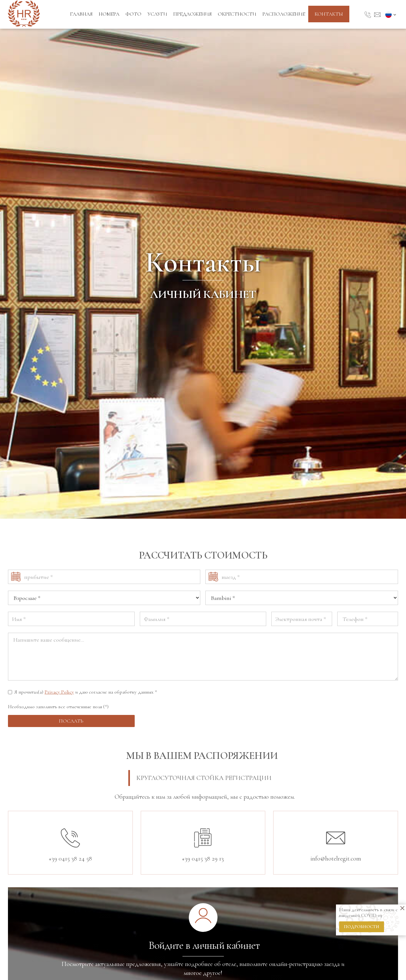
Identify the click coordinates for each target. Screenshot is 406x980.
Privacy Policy (59, 692)
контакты (329, 14)
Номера (109, 14)
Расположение (284, 14)
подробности (362, 927)
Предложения (192, 14)
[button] (392, 14)
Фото (133, 14)
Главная (81, 14)
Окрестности (237, 14)
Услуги (157, 14)
